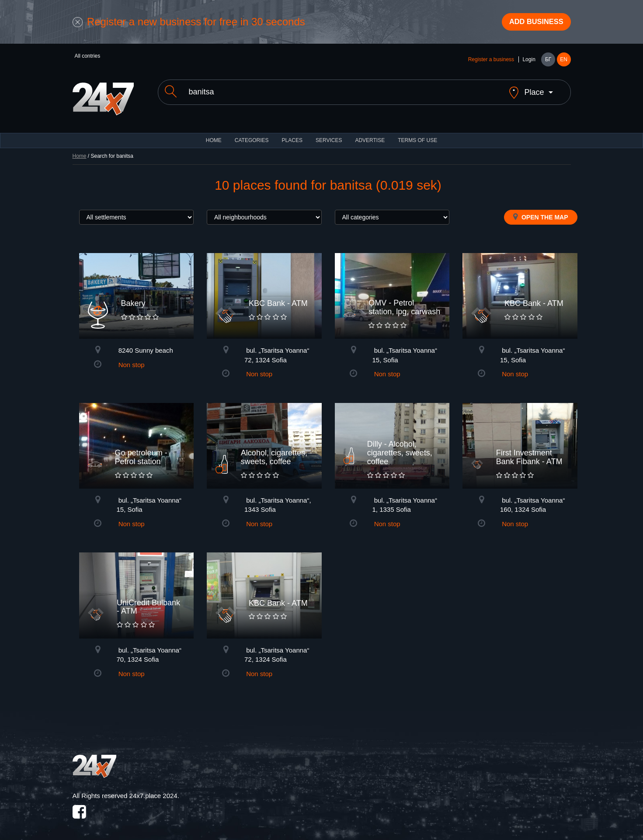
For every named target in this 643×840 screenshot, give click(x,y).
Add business (532, 23)
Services (329, 135)
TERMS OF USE (417, 135)
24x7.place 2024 (153, 791)
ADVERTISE (370, 135)
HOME (214, 135)
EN (564, 62)
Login (529, 62)
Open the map (540, 212)
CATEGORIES (252, 135)
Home (80, 151)
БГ (548, 62)
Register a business (491, 62)
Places (292, 135)
